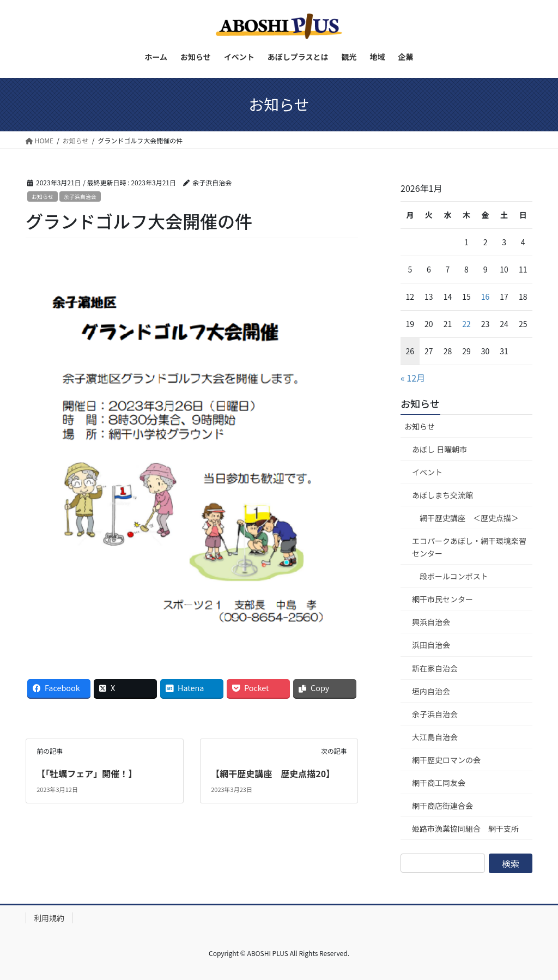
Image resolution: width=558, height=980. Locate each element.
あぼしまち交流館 (442, 495)
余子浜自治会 (80, 196)
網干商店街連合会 (442, 806)
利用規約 (49, 918)
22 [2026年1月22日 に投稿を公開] (466, 324)
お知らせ (43, 196)
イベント (427, 472)
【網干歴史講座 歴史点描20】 (273, 773)
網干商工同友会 (439, 783)
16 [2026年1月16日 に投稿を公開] (486, 297)
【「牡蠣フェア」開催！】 (87, 773)
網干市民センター (442, 599)
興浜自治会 (431, 622)
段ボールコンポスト (454, 576)
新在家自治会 (435, 668)
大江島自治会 (435, 737)
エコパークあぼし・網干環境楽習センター (469, 547)
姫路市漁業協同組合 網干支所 (465, 828)
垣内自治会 (431, 691)
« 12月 (413, 378)
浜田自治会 (431, 645)
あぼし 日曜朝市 (439, 449)
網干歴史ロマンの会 (446, 760)
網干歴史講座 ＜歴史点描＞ (469, 518)
